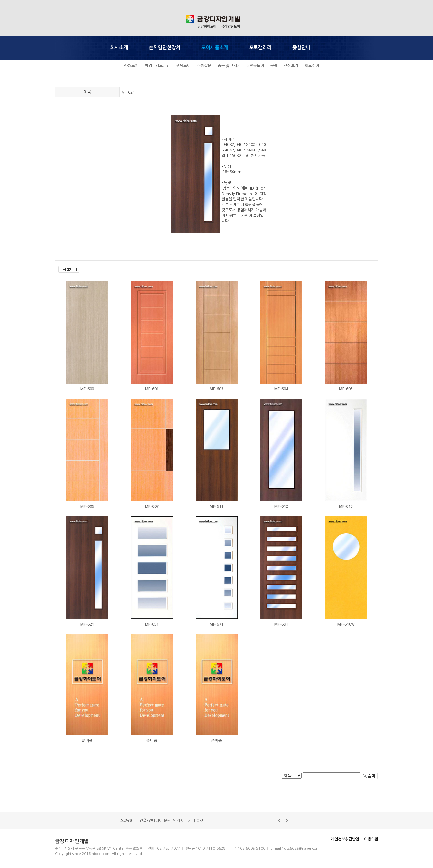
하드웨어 (312, 66)
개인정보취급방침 (345, 839)
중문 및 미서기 (229, 66)
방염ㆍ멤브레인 (157, 66)
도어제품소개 (215, 47)
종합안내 (301, 47)
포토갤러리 (260, 47)
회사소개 (119, 47)
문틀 (274, 66)
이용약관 (371, 839)
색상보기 (291, 66)
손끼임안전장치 (165, 47)
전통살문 (204, 66)
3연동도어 (256, 66)
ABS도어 (131, 66)
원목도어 (183, 66)
